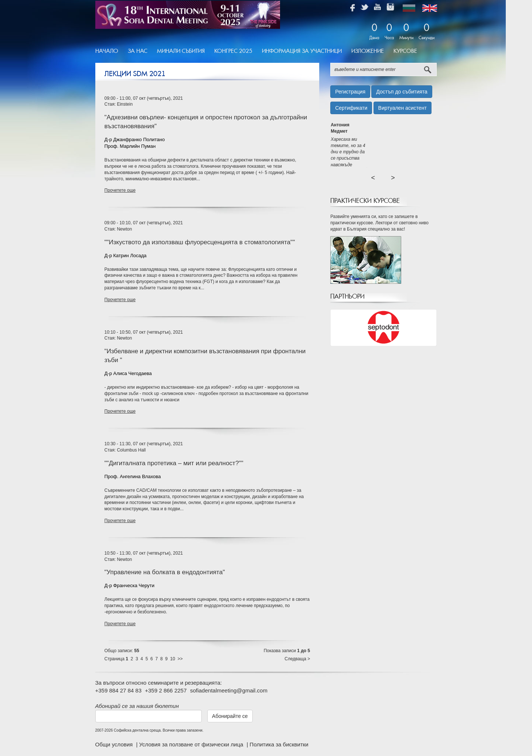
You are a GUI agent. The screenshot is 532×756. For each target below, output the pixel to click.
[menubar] (259, 51)
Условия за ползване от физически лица (192, 744)
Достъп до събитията (402, 92)
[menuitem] (109, 51)
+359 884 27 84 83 (119, 690)
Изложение (368, 51)
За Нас (138, 51)
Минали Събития (181, 51)
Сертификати (351, 108)
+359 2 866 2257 (166, 690)
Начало (107, 51)
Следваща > (297, 659)
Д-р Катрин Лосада (126, 256)
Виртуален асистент (403, 108)
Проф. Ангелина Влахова (133, 476)
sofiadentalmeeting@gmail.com (229, 690)
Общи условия (115, 744)
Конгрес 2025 (233, 51)
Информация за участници (302, 51)
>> (180, 659)
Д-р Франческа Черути (130, 585)
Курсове (405, 51)
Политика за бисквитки (279, 744)
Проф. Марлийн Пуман (130, 146)
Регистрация (350, 92)
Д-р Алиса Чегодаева (128, 373)
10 (172, 659)
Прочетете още (120, 190)
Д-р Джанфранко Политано (135, 139)
